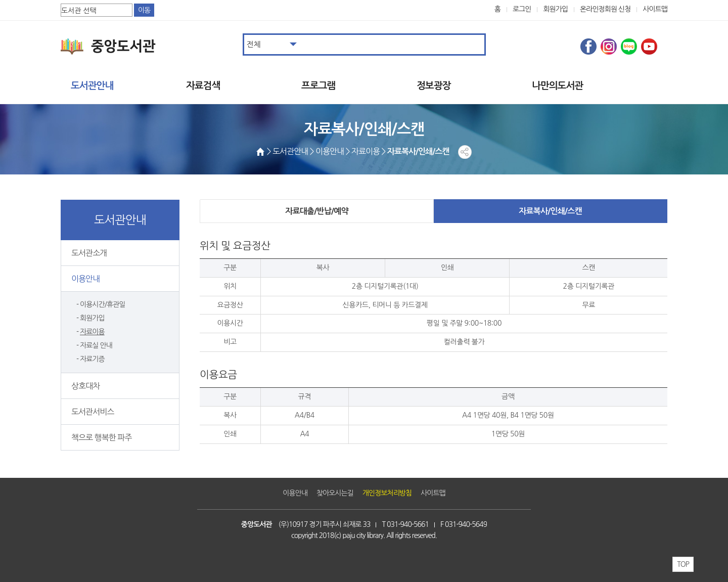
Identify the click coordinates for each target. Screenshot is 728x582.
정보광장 (434, 86)
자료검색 (203, 86)
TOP (683, 564)
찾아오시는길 (335, 493)
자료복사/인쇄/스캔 (550, 211)
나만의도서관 (557, 86)
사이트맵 (655, 9)
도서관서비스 (93, 412)
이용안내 (85, 279)
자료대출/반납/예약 (316, 211)
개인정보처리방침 (387, 493)
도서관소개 (89, 253)
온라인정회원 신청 (605, 9)
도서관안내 (92, 86)
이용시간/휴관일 (102, 304)
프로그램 (318, 86)
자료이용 (92, 332)
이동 (144, 10)
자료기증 (92, 359)
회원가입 (555, 9)
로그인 (522, 9)
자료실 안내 (96, 345)
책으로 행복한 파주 (101, 437)
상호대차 (85, 386)
